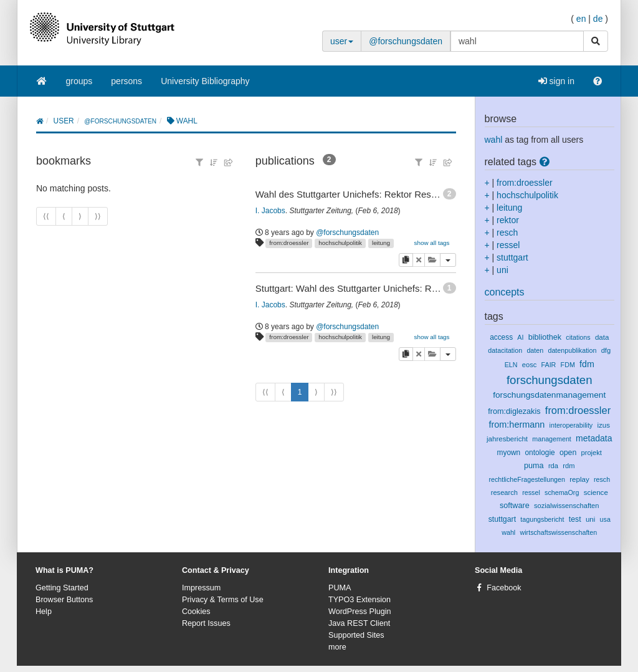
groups (79, 81)
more (337, 647)
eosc (530, 365)
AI (520, 337)
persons (126, 81)
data (602, 337)
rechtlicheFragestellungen (527, 479)
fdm (587, 364)
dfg (606, 350)
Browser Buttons (64, 600)
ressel (508, 245)
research (504, 492)
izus (603, 425)
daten (535, 350)
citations (578, 337)
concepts (505, 292)
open (568, 453)
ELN (511, 365)
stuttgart (512, 257)
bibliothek (545, 337)
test (575, 519)
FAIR (549, 365)
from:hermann (517, 425)
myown (509, 453)
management (551, 439)
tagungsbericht (542, 519)
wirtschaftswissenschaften (559, 532)
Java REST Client (359, 623)
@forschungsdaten (406, 41)
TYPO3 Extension (359, 600)
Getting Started (62, 588)
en (581, 19)
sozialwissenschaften (567, 506)
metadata (594, 438)
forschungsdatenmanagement (549, 395)
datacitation (505, 350)
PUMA (340, 588)
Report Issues (206, 623)
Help (44, 612)
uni (502, 270)
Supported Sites (356, 635)
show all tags (431, 243)
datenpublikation (572, 350)
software (515, 506)
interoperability (571, 425)
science (596, 492)
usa (605, 519)
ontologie (540, 453)
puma (534, 466)
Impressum (201, 588)
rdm (569, 466)
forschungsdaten (550, 380)
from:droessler (289, 243)
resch (507, 233)
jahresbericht (507, 439)
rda (553, 466)
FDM (568, 365)
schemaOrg (562, 492)
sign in (556, 81)
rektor (508, 220)
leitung (381, 243)
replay (579, 479)
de (598, 19)
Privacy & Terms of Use (223, 600)
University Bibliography (205, 81)
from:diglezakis (514, 411)
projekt (592, 453)
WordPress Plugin (360, 612)
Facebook (504, 588)
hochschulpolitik (340, 243)
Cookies (196, 612)
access (501, 337)
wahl (494, 140)
